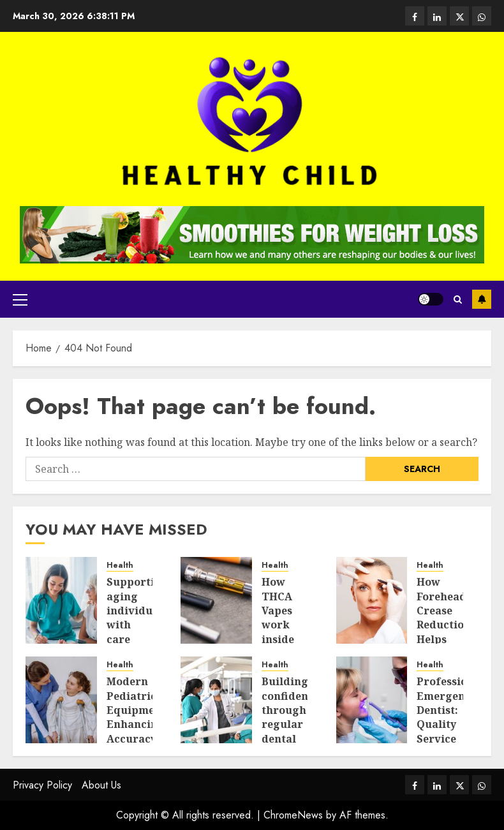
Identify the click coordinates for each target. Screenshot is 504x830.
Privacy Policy (42, 785)
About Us (101, 785)
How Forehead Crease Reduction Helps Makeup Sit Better (444, 632)
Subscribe (482, 299)
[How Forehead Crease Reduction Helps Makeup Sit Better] (372, 600)
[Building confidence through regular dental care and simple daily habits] (216, 700)
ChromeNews (293, 815)
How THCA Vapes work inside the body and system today (285, 639)
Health (120, 566)
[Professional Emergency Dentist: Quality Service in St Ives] (372, 700)
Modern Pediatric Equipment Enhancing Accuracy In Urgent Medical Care (136, 738)
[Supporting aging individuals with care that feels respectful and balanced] (61, 600)
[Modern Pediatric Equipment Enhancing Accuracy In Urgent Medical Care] (61, 700)
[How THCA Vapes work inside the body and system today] (216, 600)
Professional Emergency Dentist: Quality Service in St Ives (450, 724)
